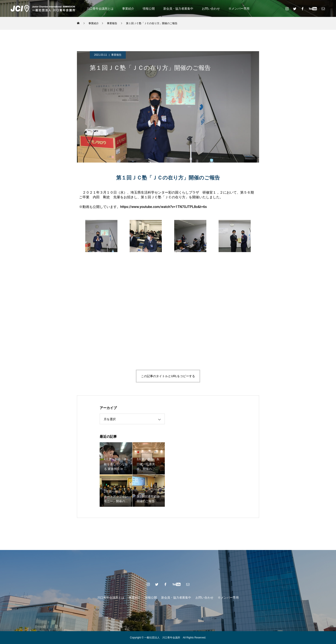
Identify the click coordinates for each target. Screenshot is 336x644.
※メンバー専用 (239, 9)
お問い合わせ (211, 9)
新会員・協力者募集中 (178, 9)
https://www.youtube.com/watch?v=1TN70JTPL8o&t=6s (163, 207)
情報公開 (149, 9)
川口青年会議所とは (100, 9)
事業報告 (116, 55)
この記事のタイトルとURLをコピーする (168, 376)
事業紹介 (128, 9)
